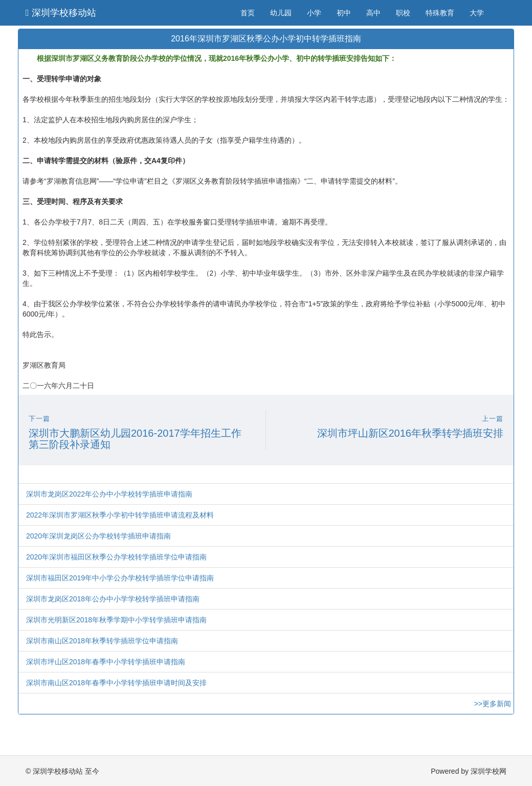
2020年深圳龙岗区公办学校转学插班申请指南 (98, 536)
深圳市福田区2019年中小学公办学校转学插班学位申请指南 (120, 578)
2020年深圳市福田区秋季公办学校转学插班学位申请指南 (116, 557)
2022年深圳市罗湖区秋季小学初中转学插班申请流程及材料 (120, 515)
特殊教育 (440, 13)
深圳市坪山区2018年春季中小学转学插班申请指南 (106, 662)
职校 (403, 13)
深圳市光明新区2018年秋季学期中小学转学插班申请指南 (116, 620)
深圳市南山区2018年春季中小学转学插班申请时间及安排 (116, 683)
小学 (314, 13)
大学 (477, 13)
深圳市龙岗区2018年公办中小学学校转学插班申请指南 (113, 599)
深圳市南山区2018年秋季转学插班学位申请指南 (102, 641)
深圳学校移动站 (61, 13)
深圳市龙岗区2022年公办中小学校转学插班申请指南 (109, 494)
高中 (373, 13)
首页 (248, 13)
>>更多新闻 (493, 704)
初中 (344, 13)
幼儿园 (281, 13)
